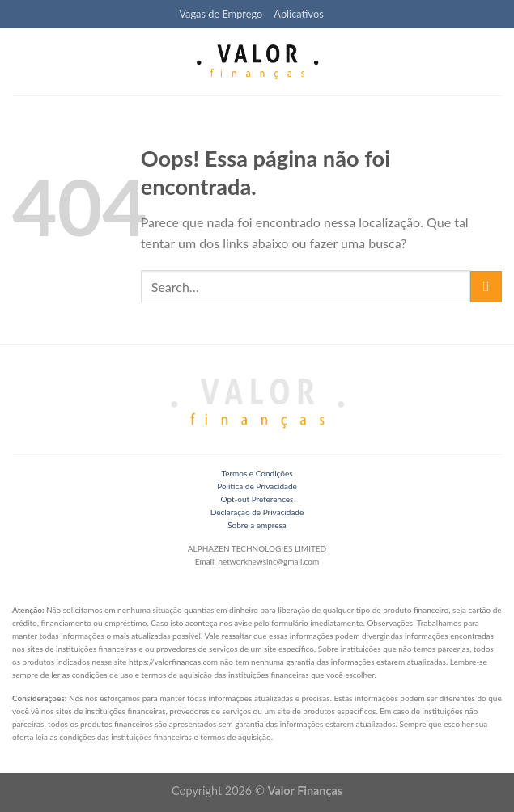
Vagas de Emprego (221, 14)
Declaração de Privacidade (257, 512)
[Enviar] (486, 287)
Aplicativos (298, 14)
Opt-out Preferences (257, 499)
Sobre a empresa (257, 525)
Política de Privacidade (257, 486)
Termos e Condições (257, 473)
